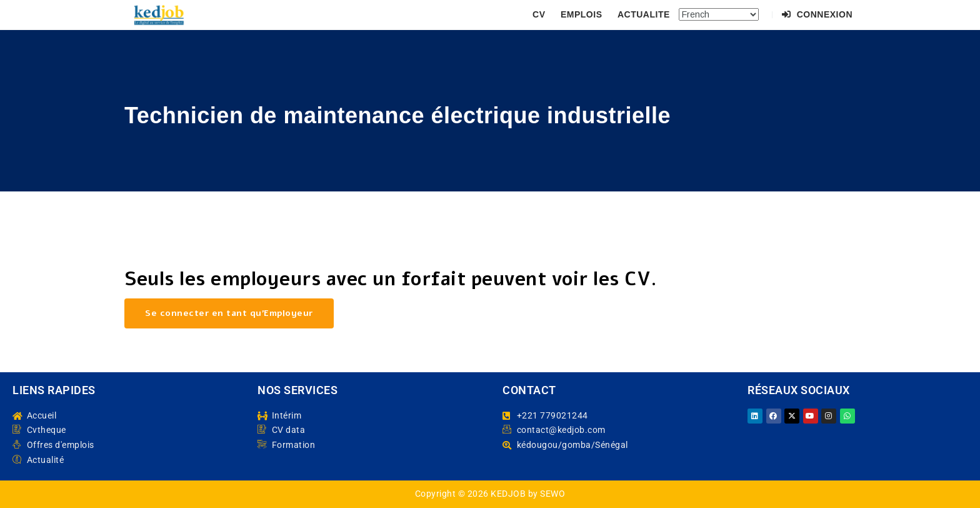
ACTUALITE (644, 14)
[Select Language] (719, 14)
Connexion (817, 14)
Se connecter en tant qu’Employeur (229, 313)
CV (539, 14)
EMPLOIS (582, 14)
